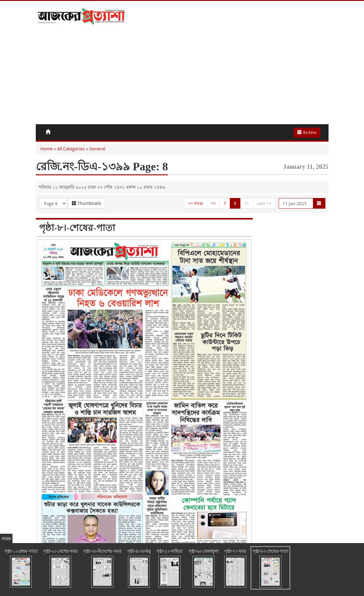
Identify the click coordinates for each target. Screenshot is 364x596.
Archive (307, 132)
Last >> (264, 203)
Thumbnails (87, 203)
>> (247, 203)
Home (47, 149)
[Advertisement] (182, 78)
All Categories (71, 149)
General (97, 149)
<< (213, 203)
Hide (6, 538)
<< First (196, 203)
